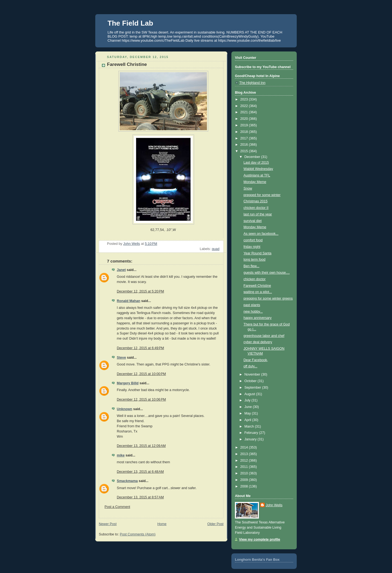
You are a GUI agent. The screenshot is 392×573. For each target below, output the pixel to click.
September (253, 388)
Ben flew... (252, 266)
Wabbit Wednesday (258, 169)
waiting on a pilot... (258, 292)
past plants (252, 305)
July (248, 400)
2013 (245, 454)
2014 (245, 447)
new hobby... (253, 312)
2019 (245, 125)
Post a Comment (117, 507)
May (248, 413)
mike (121, 455)
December (253, 157)
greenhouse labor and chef (264, 336)
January (251, 439)
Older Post (215, 524)
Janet (121, 270)
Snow (248, 188)
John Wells (274, 505)
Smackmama (127, 481)
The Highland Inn (252, 83)
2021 (245, 112)
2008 (245, 486)
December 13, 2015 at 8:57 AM (140, 497)
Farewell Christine (257, 286)
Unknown (125, 409)
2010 (245, 473)
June (249, 407)
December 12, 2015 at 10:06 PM (141, 400)
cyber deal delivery (258, 342)
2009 (245, 480)
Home (162, 524)
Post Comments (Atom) (138, 534)
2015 (245, 151)
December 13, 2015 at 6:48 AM (140, 472)
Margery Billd (128, 383)
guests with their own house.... (267, 273)
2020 (245, 119)
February (252, 433)
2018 (245, 132)
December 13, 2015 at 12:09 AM (141, 446)
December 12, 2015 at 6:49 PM (140, 348)
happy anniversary (258, 318)
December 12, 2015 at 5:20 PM (140, 291)
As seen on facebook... (261, 234)
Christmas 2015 (256, 201)
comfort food (253, 240)
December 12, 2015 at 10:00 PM (141, 374)
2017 (245, 138)
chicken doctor (255, 279)
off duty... (251, 366)
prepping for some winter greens (268, 298)
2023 (245, 99)
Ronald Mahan (128, 301)
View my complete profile (260, 540)
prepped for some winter (262, 195)
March (250, 426)
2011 (245, 467)
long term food (255, 260)
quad (216, 249)
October (251, 381)
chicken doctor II (256, 208)
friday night (252, 247)
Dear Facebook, (256, 360)
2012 (245, 461)
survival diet (253, 221)
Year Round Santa (258, 253)
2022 (245, 106)
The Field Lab (130, 23)
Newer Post (108, 524)
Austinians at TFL (257, 175)
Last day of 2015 (256, 163)
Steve (121, 358)
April (248, 420)
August (250, 394)
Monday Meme (255, 182)
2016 (245, 145)
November (253, 374)
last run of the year (258, 214)
